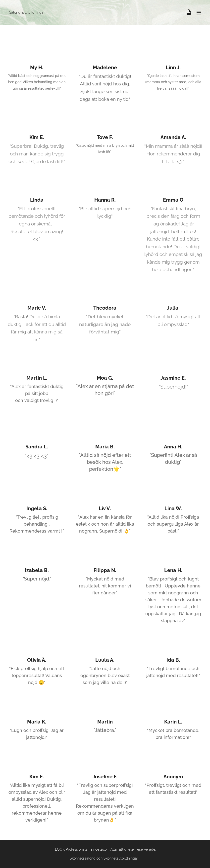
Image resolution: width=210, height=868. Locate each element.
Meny (199, 13)
